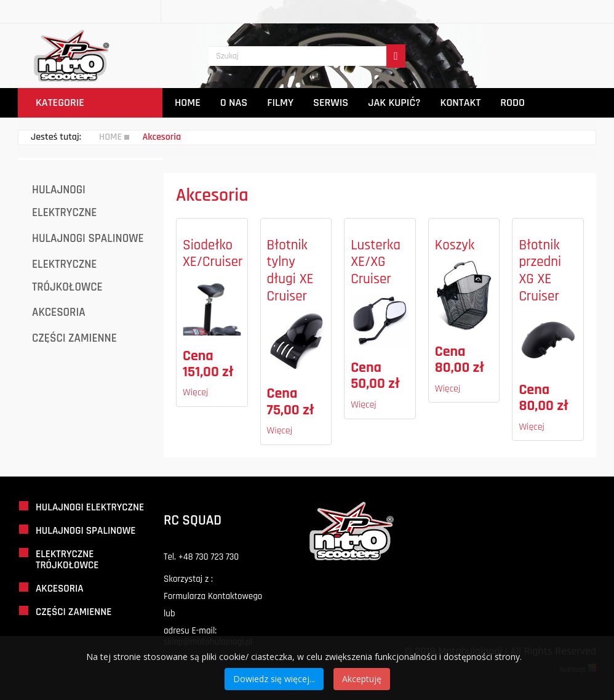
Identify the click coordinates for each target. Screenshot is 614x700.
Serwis (331, 103)
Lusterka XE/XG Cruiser (376, 262)
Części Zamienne (74, 338)
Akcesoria (59, 312)
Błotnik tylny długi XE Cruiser (290, 271)
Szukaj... (209, 24)
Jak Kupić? (394, 103)
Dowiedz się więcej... (274, 679)
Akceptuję (362, 679)
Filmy (280, 103)
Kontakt (461, 103)
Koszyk (455, 245)
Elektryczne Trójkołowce (67, 276)
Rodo (512, 103)
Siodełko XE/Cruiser (213, 254)
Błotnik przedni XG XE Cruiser (540, 271)
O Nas (234, 103)
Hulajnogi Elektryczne (64, 201)
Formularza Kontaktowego (213, 596)
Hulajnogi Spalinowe (88, 239)
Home (188, 103)
